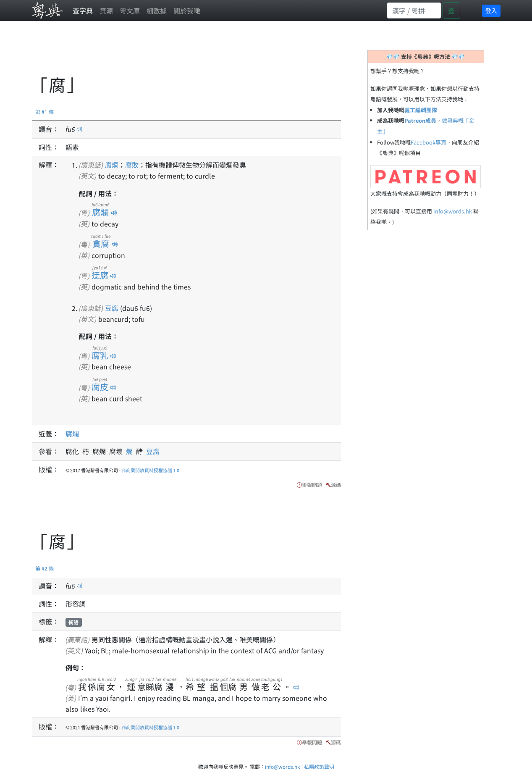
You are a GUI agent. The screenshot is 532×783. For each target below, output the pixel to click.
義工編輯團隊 (421, 110)
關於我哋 (187, 11)
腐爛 (112, 165)
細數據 (157, 11)
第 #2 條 (45, 568)
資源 (106, 11)
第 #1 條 (45, 112)
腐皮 (100, 387)
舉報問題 (312, 485)
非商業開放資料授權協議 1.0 (150, 470)
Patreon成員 (420, 120)
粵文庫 (130, 11)
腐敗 (132, 165)
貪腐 (101, 243)
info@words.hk (453, 211)
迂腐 (100, 275)
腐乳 (100, 355)
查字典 (83, 11)
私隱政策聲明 (319, 766)
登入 (491, 11)
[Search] (414, 11)
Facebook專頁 (428, 142)
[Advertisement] (185, 53)
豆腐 (112, 308)
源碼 (336, 485)
